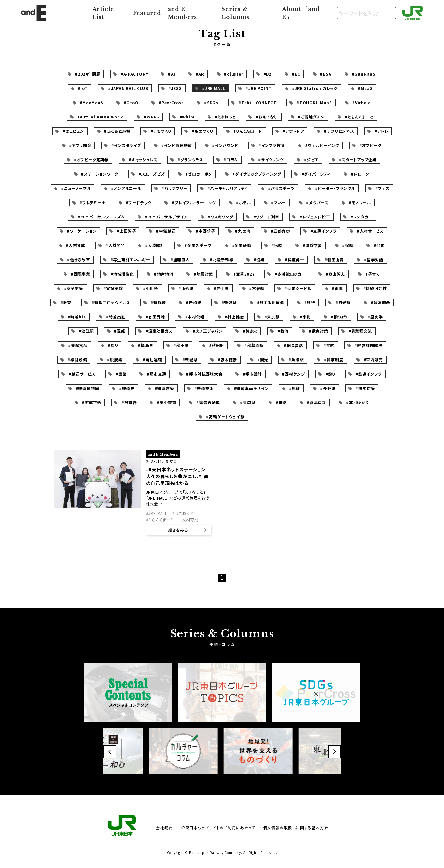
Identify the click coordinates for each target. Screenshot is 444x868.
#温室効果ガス (159, 331)
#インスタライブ (126, 145)
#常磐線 (257, 288)
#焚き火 (250, 331)
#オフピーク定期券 (91, 160)
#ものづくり (202, 131)
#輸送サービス (82, 374)
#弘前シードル (298, 288)
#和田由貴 (334, 260)
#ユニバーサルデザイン (166, 217)
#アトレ (381, 131)
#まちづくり (161, 131)
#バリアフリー (174, 188)
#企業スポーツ (198, 245)
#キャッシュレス (143, 160)
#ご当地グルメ (311, 117)
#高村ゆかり (357, 402)
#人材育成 (76, 245)
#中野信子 (205, 231)
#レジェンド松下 (315, 217)
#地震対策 (203, 274)
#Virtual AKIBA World (101, 117)
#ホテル (244, 202)
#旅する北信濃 (270, 302)
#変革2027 (244, 274)
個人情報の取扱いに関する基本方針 (296, 828)
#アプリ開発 (80, 145)
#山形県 (186, 288)
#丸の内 (243, 231)
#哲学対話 (374, 260)
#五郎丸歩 (281, 231)
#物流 (283, 331)
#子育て (372, 274)
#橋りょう (339, 317)
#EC (296, 74)
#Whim (187, 117)
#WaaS (152, 117)
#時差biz (77, 317)
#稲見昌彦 (294, 345)
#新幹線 (158, 302)
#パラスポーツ (281, 188)
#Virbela (361, 102)
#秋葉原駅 (254, 345)
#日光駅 (343, 302)
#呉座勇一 (294, 260)
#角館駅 (296, 360)
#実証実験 (113, 288)
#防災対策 (365, 388)
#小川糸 (151, 288)
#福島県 (145, 345)
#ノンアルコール (126, 188)
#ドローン (360, 174)
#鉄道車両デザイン (251, 388)
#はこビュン (73, 131)
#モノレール (360, 202)
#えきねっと (225, 117)
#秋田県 (181, 345)
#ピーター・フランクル (335, 188)
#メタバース (317, 202)
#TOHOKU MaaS (314, 102)
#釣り (330, 374)
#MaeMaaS (92, 102)
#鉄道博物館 (87, 388)
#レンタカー (361, 217)
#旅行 (310, 302)
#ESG (326, 74)
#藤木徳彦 (227, 360)
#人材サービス (370, 231)
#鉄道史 (127, 388)
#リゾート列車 (266, 217)
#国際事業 (80, 274)
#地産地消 (164, 274)
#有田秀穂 (155, 317)
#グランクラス (190, 160)
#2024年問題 (88, 74)
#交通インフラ (324, 231)
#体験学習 (312, 245)
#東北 (305, 317)
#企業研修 (242, 245)
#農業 (121, 374)
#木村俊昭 (195, 317)
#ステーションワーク (100, 174)
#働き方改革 (79, 260)
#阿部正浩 (91, 402)
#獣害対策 (318, 331)
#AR (200, 74)
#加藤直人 (180, 260)
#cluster (234, 74)
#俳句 (379, 245)
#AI (172, 74)
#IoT (83, 88)
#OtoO (131, 102)
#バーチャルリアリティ (228, 188)
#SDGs (211, 102)
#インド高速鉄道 (177, 145)
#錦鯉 (294, 388)
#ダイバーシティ (316, 174)
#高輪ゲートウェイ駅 (225, 417)
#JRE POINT (259, 88)
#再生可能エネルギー (130, 260)
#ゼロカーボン (199, 174)
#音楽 (281, 402)
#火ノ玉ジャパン (208, 331)
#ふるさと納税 (117, 131)
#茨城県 (190, 360)
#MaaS (365, 88)
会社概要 (164, 828)
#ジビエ (311, 160)
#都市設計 (252, 374)
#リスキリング (221, 217)
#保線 (348, 245)
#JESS (175, 88)
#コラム (231, 160)
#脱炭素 (115, 360)
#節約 (329, 345)
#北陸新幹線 (222, 260)
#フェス (382, 188)
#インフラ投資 (272, 145)
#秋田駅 (216, 345)
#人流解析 (155, 245)
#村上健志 (234, 317)
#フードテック (139, 202)
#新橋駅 (193, 302)
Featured (147, 13)
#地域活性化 (122, 274)
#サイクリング (271, 160)
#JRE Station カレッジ (315, 88)
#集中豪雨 (166, 402)
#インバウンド (225, 145)
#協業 (259, 260)
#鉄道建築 (164, 388)
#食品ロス (316, 402)
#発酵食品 (78, 345)
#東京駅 (272, 317)
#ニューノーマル (76, 188)
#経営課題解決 (368, 345)
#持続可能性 (375, 288)
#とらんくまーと (359, 117)
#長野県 (328, 388)
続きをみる (178, 530)
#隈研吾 (129, 402)
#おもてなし (267, 117)
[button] (110, 752)
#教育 (66, 302)
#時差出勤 (116, 317)
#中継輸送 (166, 231)
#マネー (279, 202)
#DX (268, 74)
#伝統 (277, 245)
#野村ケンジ (294, 374)
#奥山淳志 (335, 274)
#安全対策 (74, 288)
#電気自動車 (208, 402)
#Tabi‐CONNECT (257, 102)
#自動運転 (152, 360)
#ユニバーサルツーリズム (102, 217)
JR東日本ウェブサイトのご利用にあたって (218, 828)
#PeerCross (171, 102)
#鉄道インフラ (369, 374)
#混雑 (120, 331)
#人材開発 (115, 245)
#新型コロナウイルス (111, 302)
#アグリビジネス (339, 131)
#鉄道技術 (204, 388)
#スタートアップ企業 (358, 160)
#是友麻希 (380, 302)
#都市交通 (156, 374)
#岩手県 (221, 288)
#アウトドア (293, 131)
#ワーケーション (82, 231)
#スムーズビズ (152, 174)
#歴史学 (375, 317)
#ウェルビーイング (322, 145)
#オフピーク (371, 145)
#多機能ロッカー (290, 274)
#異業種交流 (360, 331)
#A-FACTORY (134, 74)
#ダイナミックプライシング (257, 174)
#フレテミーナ (93, 202)
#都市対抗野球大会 (204, 374)
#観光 (263, 360)
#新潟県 (229, 302)
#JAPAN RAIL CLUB (128, 88)
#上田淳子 (126, 231)
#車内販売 (373, 360)
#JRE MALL (214, 88)
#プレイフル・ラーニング (194, 202)
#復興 (337, 288)
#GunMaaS (364, 74)
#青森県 (248, 402)
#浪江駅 (86, 331)
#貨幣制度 (334, 360)
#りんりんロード (248, 131)
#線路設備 (77, 360)
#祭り (113, 345)
